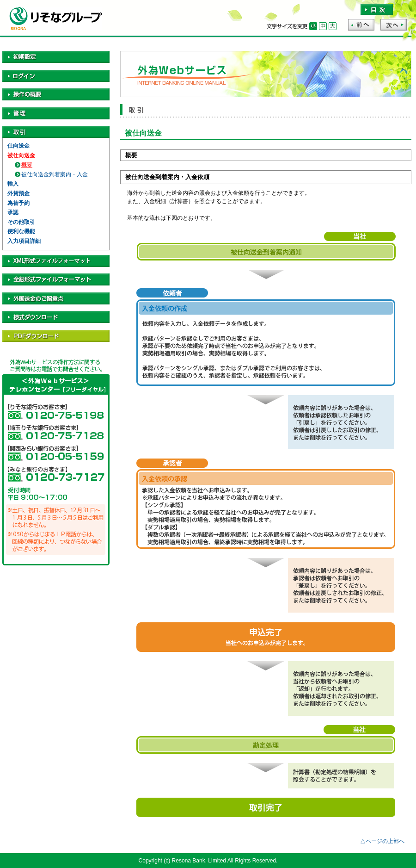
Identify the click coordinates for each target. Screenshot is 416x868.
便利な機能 (21, 231)
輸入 (13, 184)
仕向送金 (18, 146)
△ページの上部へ (382, 841)
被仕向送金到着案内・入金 (55, 174)
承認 (13, 212)
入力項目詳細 (24, 241)
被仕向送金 (21, 155)
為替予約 (18, 203)
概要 (27, 165)
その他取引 (21, 222)
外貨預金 (18, 193)
